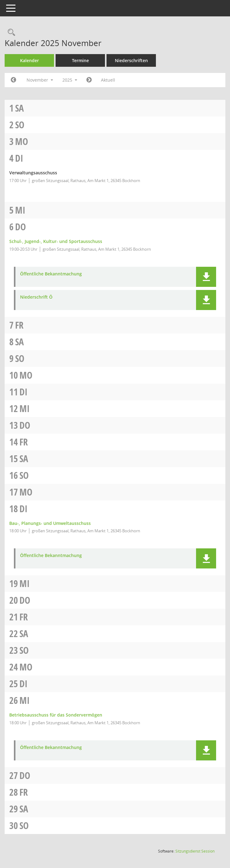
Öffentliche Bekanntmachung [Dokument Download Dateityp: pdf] (51, 274)
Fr (19, 325)
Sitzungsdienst (195, 851)
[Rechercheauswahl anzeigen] (10, 33)
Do (21, 227)
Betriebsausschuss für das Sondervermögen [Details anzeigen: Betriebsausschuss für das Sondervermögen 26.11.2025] (56, 715)
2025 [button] (70, 80)
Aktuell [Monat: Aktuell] (108, 80)
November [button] (40, 80)
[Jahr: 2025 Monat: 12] (89, 80)
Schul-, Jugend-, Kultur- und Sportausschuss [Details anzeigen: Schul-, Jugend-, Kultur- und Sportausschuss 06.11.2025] (56, 241)
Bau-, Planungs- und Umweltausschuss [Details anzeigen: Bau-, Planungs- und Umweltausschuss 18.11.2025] (50, 523)
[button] (206, 277)
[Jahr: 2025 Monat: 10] (13, 80)
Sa (19, 108)
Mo (22, 141)
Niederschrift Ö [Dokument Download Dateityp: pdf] (36, 297)
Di (19, 158)
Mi (20, 210)
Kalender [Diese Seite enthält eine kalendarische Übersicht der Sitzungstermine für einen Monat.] (29, 60)
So (20, 125)
